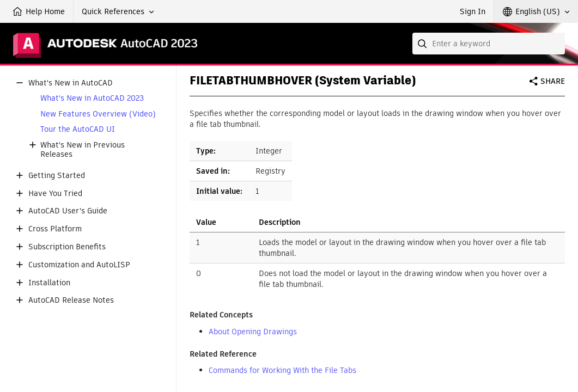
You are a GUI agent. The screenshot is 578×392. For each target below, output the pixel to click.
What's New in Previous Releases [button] (83, 150)
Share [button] (553, 81)
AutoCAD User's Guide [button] (68, 211)
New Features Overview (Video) (98, 114)
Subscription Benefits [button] (67, 247)
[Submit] (423, 44)
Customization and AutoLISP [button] (79, 265)
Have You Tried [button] (55, 194)
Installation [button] (49, 283)
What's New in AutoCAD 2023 (92, 98)
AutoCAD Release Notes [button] (71, 300)
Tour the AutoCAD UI (78, 129)
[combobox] (489, 44)
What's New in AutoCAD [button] (71, 83)
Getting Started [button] (57, 176)
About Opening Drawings (253, 332)
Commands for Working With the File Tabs (282, 370)
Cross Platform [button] (55, 229)
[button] (118, 11)
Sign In (473, 11)
